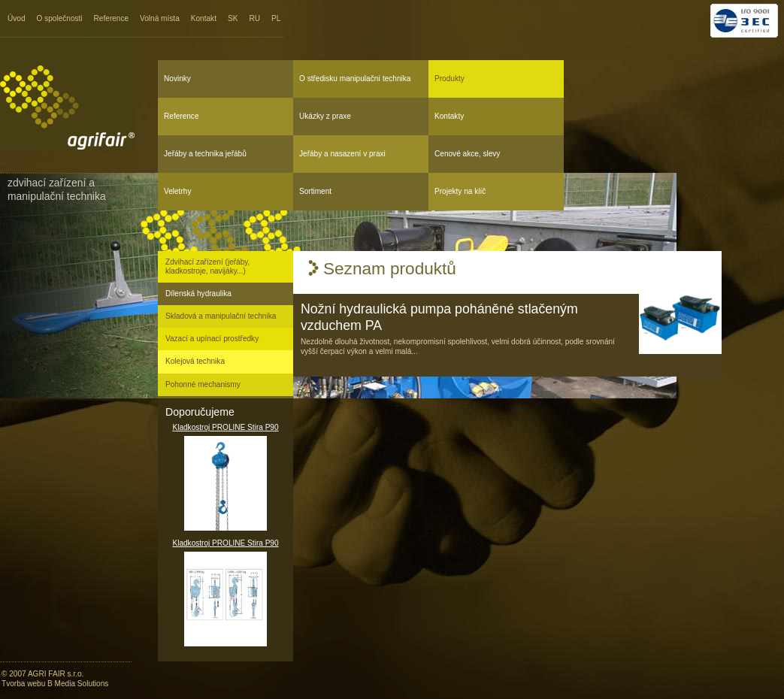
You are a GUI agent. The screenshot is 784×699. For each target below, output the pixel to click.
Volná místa (160, 18)
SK (233, 18)
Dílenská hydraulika (198, 294)
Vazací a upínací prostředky (212, 339)
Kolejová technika (195, 361)
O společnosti (60, 18)
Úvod (17, 18)
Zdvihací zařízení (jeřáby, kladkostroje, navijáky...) (207, 266)
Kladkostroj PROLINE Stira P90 (226, 477)
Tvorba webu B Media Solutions (55, 684)
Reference (112, 18)
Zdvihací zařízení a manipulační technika (57, 189)
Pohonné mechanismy (203, 384)
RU (254, 18)
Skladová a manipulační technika (221, 316)
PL (276, 18)
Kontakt (204, 18)
